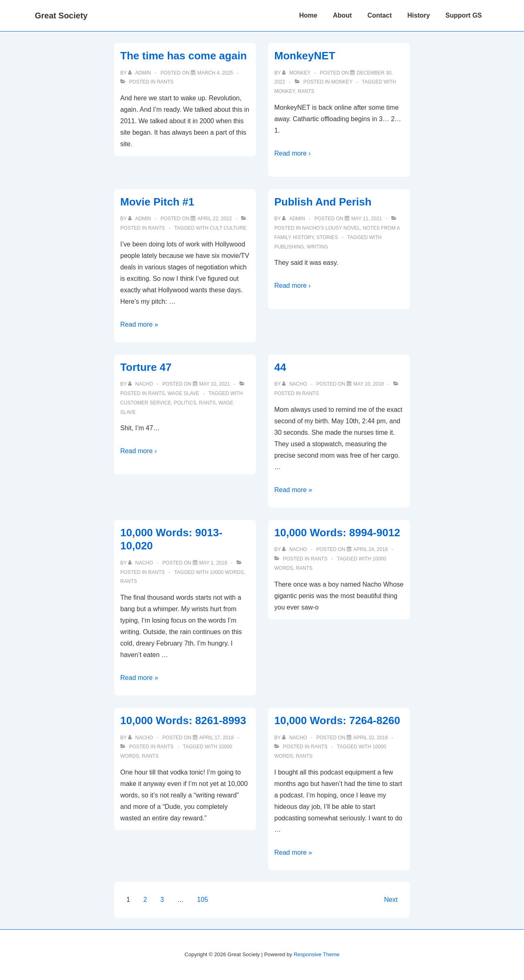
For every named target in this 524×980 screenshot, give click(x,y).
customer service (146, 403)
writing (317, 247)
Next (391, 900)
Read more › (292, 153)
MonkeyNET (305, 56)
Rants (165, 82)
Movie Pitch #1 (157, 202)
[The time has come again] (215, 73)
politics (185, 403)
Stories (327, 237)
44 (280, 367)
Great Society (61, 16)
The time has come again (184, 56)
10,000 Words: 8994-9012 (337, 533)
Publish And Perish (323, 202)
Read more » (139, 324)
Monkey (342, 82)
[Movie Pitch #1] (215, 219)
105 (202, 900)
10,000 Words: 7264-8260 (337, 720)
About (342, 15)
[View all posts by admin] (140, 73)
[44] (369, 384)
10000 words (227, 572)
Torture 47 (146, 367)
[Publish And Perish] (367, 219)
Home (308, 15)
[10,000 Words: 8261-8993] (217, 738)
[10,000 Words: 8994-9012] (370, 549)
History (419, 15)
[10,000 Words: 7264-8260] (370, 738)
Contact (379, 15)
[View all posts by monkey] (297, 73)
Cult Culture (228, 228)
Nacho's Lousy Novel (331, 228)
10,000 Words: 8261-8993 (183, 720)
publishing (289, 247)
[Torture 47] (215, 384)
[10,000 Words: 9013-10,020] (213, 563)
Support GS (464, 15)
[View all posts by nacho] (141, 384)
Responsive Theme (316, 954)
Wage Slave (183, 393)
